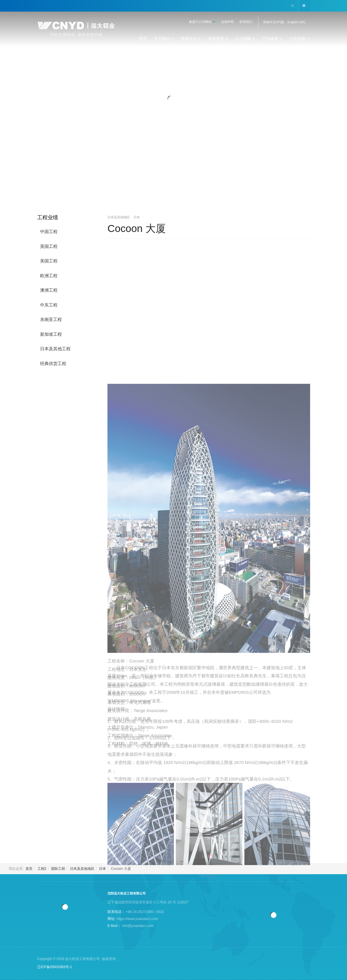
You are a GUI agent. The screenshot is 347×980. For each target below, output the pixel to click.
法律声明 (227, 22)
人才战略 (245, 39)
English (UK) (296, 22)
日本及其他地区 (82, 869)
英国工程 (49, 246)
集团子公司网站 (202, 22)
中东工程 (49, 305)
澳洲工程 (49, 290)
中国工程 (49, 232)
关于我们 (164, 39)
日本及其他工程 (55, 349)
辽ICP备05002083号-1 (55, 967)
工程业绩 (300, 39)
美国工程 (49, 261)
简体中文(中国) (274, 22)
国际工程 (58, 869)
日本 (103, 869)
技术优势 (218, 39)
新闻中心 (191, 39)
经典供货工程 (53, 363)
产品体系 (272, 39)
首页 (143, 39)
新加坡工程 (51, 334)
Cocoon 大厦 (137, 228)
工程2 (42, 869)
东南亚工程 (51, 319)
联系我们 (246, 22)
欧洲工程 (49, 276)
